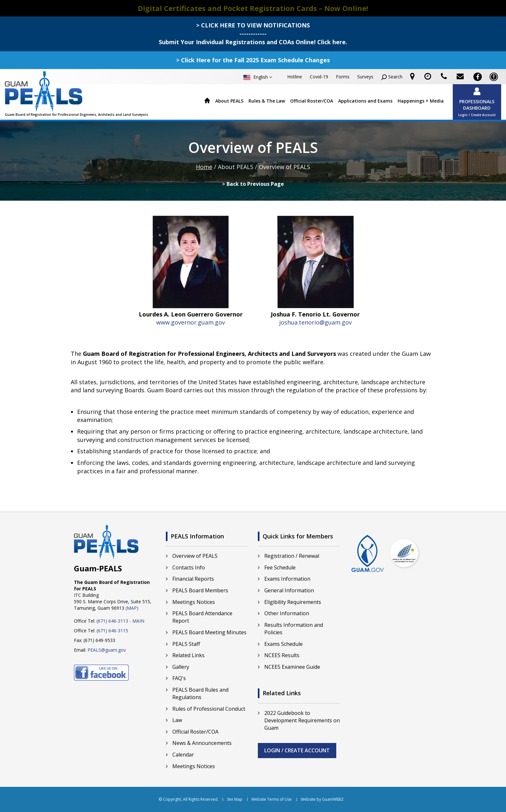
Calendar (183, 755)
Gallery (181, 667)
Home (207, 101)
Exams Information (287, 579)
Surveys (365, 77)
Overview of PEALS (195, 556)
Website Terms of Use (272, 799)
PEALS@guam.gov (107, 650)
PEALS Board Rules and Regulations (200, 693)
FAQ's (179, 678)
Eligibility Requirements (293, 602)
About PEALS (229, 101)
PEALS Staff (186, 644)
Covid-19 (319, 77)
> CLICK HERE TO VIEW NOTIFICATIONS (253, 25)
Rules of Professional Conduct (209, 709)
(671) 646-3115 (112, 631)
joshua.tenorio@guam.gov (315, 322)
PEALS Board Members (200, 590)
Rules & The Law (267, 101)
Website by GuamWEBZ (322, 799)
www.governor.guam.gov (191, 322)
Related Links (188, 655)
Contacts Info (189, 567)
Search (392, 77)
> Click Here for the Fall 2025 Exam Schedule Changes (253, 60)
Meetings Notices (194, 602)
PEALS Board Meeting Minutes (209, 632)
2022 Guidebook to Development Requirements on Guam (302, 720)
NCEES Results (282, 655)
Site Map (235, 799)
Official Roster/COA (312, 101)
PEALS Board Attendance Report (202, 617)
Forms (343, 77)
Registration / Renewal (292, 556)
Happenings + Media (421, 101)
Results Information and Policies (294, 629)
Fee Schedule (280, 567)
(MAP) (132, 608)
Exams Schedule (283, 644)
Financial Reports (193, 579)
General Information (289, 590)
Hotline (295, 77)
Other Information (287, 613)
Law (177, 720)
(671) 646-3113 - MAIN (120, 621)
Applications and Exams (365, 101)
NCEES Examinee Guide (292, 667)
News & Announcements (202, 743)
